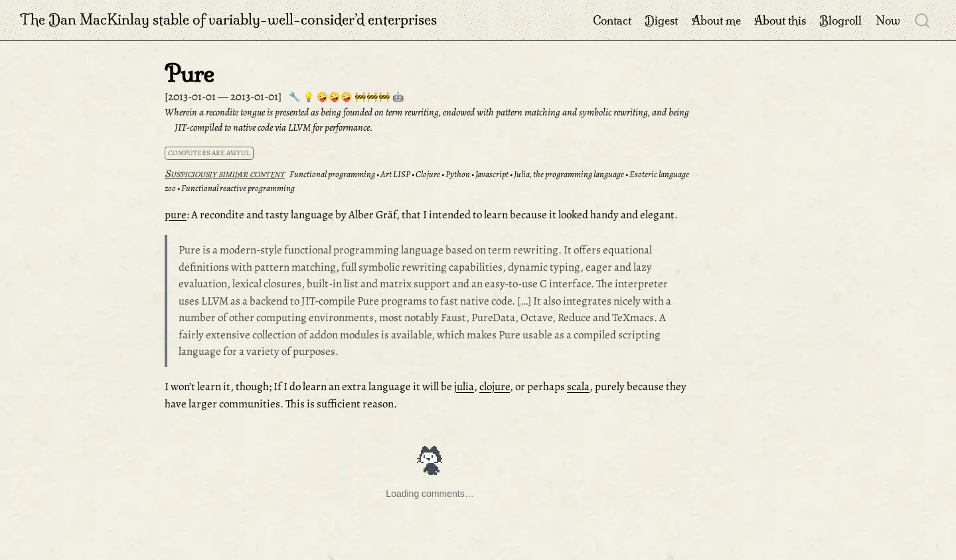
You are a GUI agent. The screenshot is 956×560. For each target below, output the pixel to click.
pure (176, 215)
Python (458, 174)
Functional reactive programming (238, 188)
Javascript (492, 174)
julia (464, 386)
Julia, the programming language (569, 174)
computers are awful (209, 153)
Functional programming (332, 174)
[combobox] (923, 20)
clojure (495, 386)
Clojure (428, 174)
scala (578, 386)
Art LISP (395, 174)
